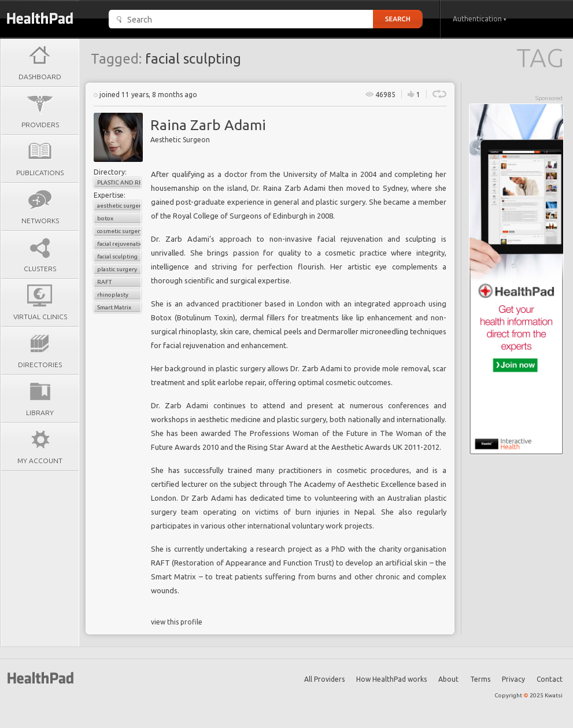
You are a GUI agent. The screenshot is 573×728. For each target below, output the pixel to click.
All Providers (324, 679)
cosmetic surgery (119, 231)
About (448, 679)
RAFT (104, 282)
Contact (550, 679)
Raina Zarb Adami (208, 125)
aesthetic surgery (119, 206)
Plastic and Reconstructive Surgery (119, 182)
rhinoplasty (113, 295)
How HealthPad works (391, 679)
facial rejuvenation (119, 244)
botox (105, 218)
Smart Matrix (114, 307)
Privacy (513, 679)
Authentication (480, 19)
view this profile (177, 622)
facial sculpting (117, 256)
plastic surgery (117, 269)
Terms (480, 679)
